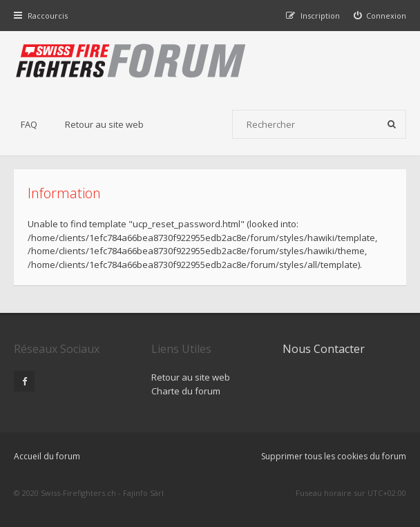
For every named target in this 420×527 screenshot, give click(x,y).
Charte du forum (186, 391)
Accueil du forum (47, 456)
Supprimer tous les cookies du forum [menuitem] (334, 456)
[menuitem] (380, 16)
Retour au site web (104, 124)
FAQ (29, 124)
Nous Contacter (324, 349)
